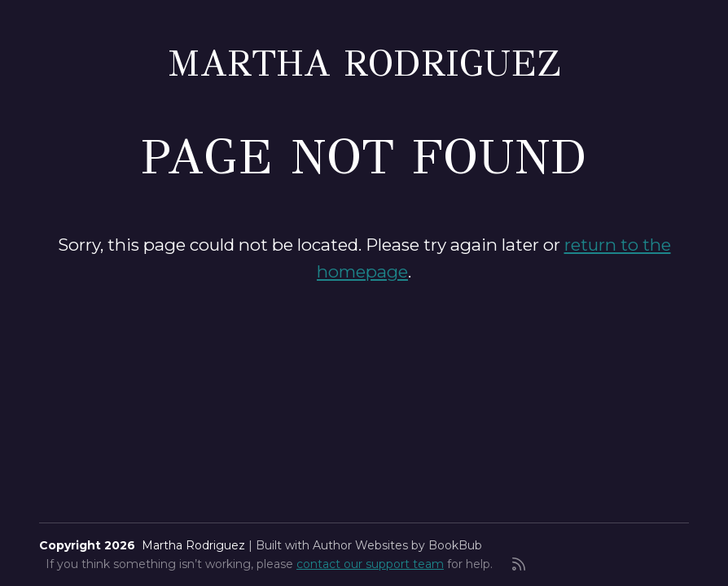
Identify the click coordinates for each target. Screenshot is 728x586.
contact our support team (370, 564)
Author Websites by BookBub (397, 545)
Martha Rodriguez (364, 63)
